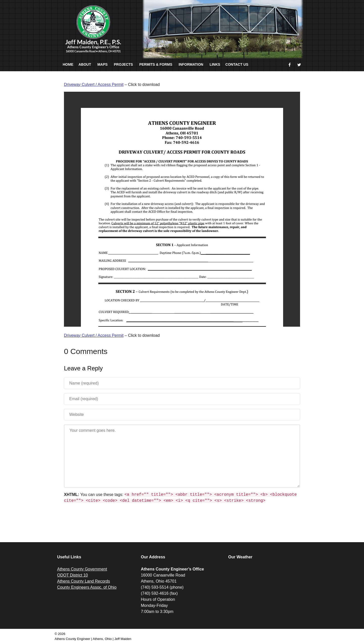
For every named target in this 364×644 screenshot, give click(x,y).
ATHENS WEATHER (266, 585)
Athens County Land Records (84, 581)
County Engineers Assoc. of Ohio (87, 587)
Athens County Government (82, 569)
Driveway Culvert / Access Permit (94, 335)
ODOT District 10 (73, 575)
